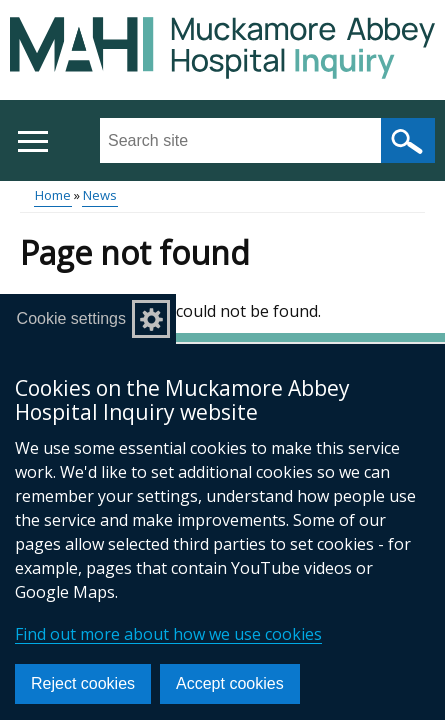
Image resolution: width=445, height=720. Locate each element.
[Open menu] (32, 141)
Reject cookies (83, 683)
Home (53, 195)
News (100, 195)
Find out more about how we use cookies (168, 634)
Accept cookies (230, 683)
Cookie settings (71, 318)
